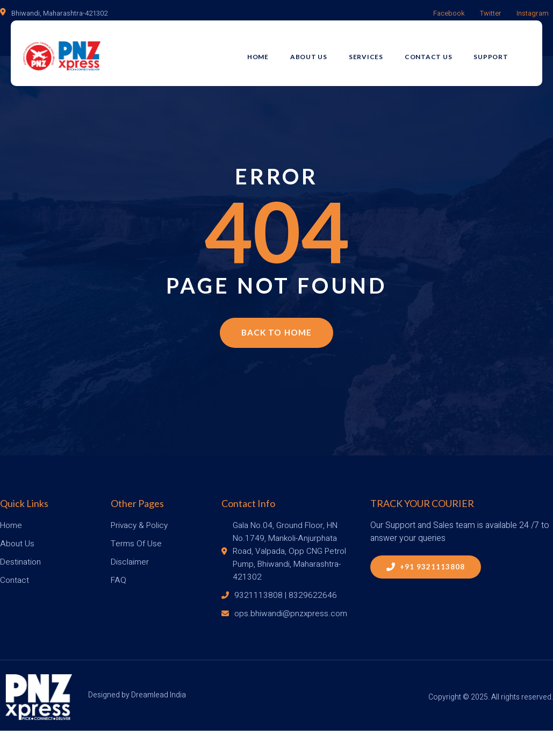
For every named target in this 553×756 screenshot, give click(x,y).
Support (504, 52)
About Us (321, 52)
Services (378, 52)
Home (270, 52)
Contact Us (441, 52)
